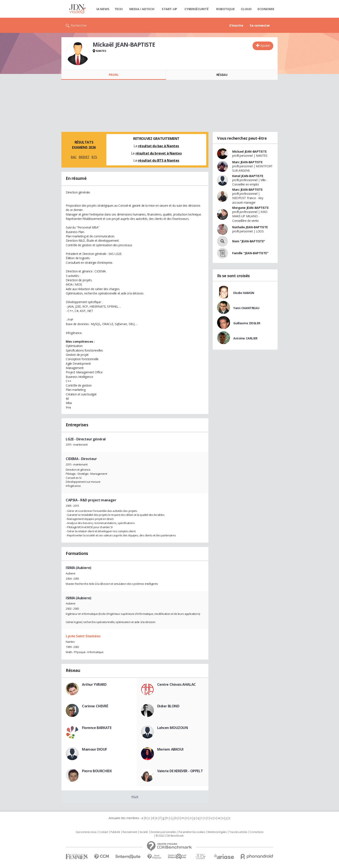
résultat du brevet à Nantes (159, 153)
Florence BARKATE (97, 728)
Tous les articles (238, 832)
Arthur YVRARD (94, 684)
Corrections (256, 832)
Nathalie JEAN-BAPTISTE (250, 227)
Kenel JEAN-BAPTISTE (248, 176)
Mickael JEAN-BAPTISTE (249, 151)
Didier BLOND (168, 706)
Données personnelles (163, 832)
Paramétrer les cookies (192, 832)
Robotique (225, 9)
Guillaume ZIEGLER (247, 323)
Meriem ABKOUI (170, 749)
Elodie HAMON (244, 293)
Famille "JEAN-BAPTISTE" (250, 253)
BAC (74, 157)
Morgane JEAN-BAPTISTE (250, 208)
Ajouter (265, 46)
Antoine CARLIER (245, 338)
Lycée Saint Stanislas (83, 636)
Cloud (246, 9)
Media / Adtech (142, 9)
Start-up (169, 9)
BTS (94, 157)
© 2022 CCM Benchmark (170, 836)
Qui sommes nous (86, 832)
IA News (103, 9)
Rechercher (79, 25)
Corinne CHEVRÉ (95, 706)
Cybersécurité (197, 9)
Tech (119, 9)
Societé (144, 832)
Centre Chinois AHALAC (177, 684)
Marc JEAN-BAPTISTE (247, 162)
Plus (135, 797)
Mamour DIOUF (94, 749)
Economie (266, 9)
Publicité (115, 832)
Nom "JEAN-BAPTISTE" (249, 241)
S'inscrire (236, 25)
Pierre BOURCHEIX (97, 771)
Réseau (222, 75)
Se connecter (260, 25)
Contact (103, 832)
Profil (114, 75)
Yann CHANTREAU (246, 308)
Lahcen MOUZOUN (173, 728)
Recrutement (130, 832)
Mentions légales (217, 832)
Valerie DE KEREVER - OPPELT (180, 771)
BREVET (84, 157)
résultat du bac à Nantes (159, 146)
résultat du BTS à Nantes (159, 160)
